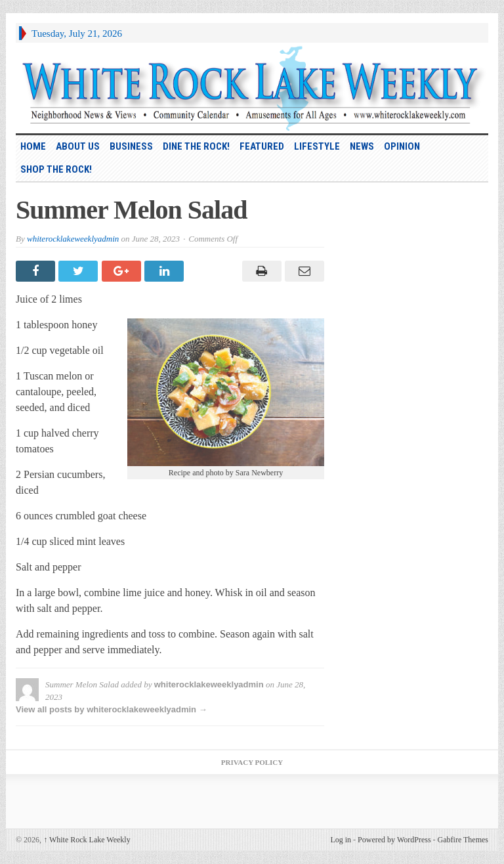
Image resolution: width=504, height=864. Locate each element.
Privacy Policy (252, 762)
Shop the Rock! (56, 169)
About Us (78, 146)
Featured (262, 146)
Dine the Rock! (196, 146)
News (362, 146)
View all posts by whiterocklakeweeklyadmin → (112, 709)
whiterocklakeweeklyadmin (73, 239)
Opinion (402, 146)
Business (131, 146)
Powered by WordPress (394, 840)
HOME (33, 146)
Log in (341, 840)
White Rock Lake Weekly (87, 840)
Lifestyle (317, 146)
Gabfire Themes (463, 840)
